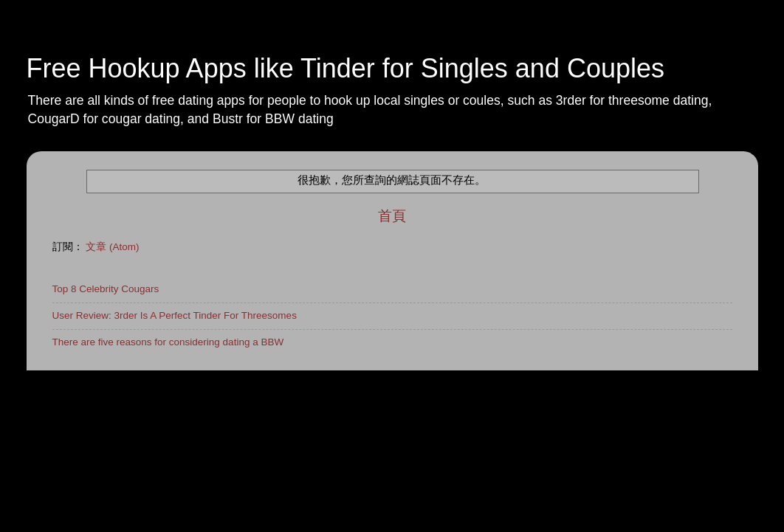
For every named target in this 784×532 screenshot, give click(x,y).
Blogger (527, 423)
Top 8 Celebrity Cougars (106, 289)
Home (66, 386)
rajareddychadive (415, 423)
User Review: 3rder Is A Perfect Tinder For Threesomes (175, 315)
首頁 (392, 216)
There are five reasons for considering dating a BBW (168, 342)
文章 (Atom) (112, 247)
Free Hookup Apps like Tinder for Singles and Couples (346, 68)
